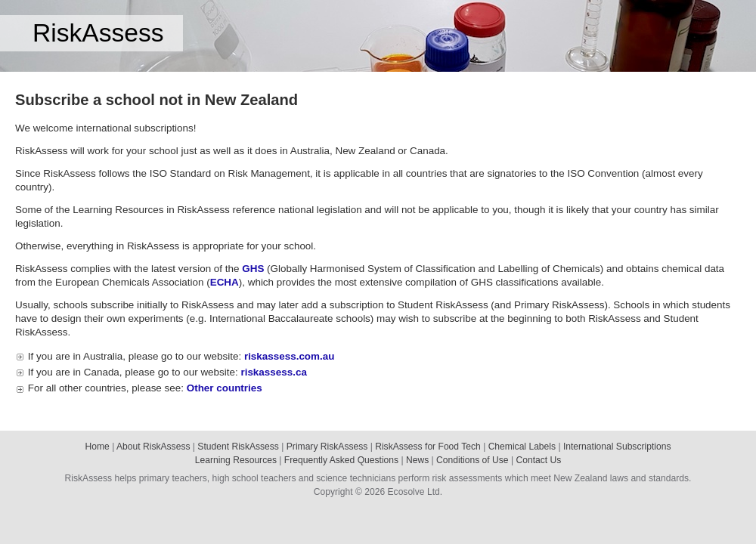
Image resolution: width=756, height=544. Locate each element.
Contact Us (538, 460)
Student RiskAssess (238, 447)
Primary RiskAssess (327, 447)
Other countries (225, 388)
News (417, 460)
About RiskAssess (153, 447)
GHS (253, 269)
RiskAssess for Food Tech (428, 447)
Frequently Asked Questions (341, 460)
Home (98, 447)
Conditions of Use (472, 460)
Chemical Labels (522, 447)
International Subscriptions (617, 447)
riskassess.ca (273, 372)
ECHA (225, 282)
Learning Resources (236, 460)
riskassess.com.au (290, 356)
